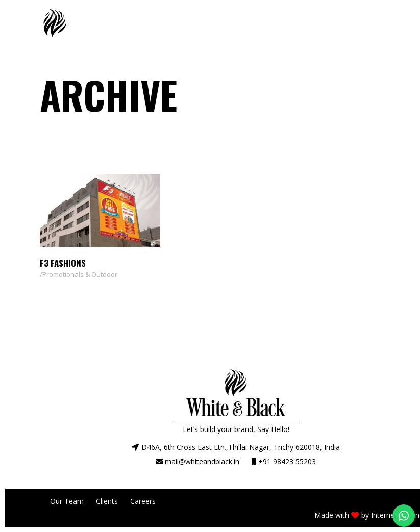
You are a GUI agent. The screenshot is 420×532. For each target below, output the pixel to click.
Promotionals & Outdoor (80, 274)
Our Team (67, 501)
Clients (107, 501)
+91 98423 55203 (287, 461)
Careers (143, 501)
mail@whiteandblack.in (202, 461)
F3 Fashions (63, 263)
